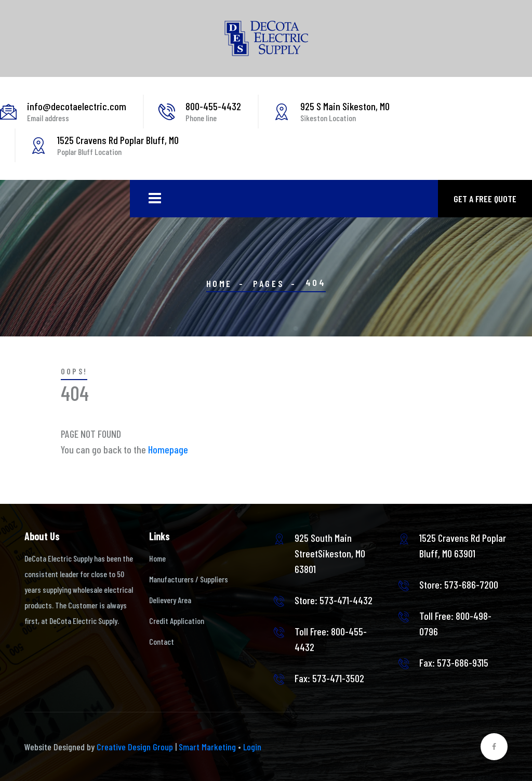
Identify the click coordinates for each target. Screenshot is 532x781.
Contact (162, 641)
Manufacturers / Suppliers (189, 579)
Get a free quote (485, 199)
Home (219, 283)
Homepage (168, 449)
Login (252, 747)
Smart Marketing (207, 747)
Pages (269, 283)
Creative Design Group (135, 747)
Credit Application (177, 621)
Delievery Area (170, 600)
